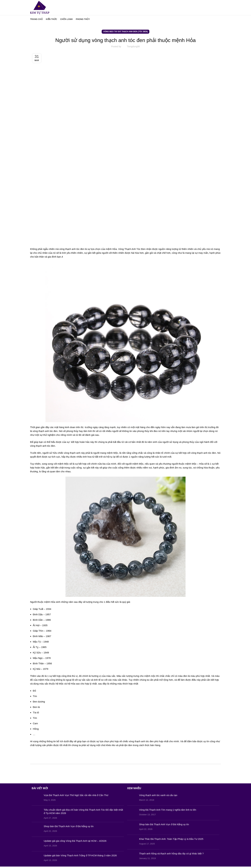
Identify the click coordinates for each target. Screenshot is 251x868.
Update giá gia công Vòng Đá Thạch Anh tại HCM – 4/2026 (75, 842)
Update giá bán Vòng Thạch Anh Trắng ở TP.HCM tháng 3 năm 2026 (80, 857)
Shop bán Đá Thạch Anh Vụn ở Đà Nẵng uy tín (69, 828)
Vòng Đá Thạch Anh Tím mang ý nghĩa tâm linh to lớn (168, 811)
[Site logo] (41, 8)
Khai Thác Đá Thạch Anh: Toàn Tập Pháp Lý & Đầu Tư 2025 (171, 840)
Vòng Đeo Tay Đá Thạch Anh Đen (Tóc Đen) (125, 33)
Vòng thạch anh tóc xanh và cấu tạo (158, 797)
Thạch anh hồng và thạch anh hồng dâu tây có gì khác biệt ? (171, 855)
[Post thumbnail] (36, 800)
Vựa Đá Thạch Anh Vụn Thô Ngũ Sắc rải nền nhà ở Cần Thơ (76, 797)
